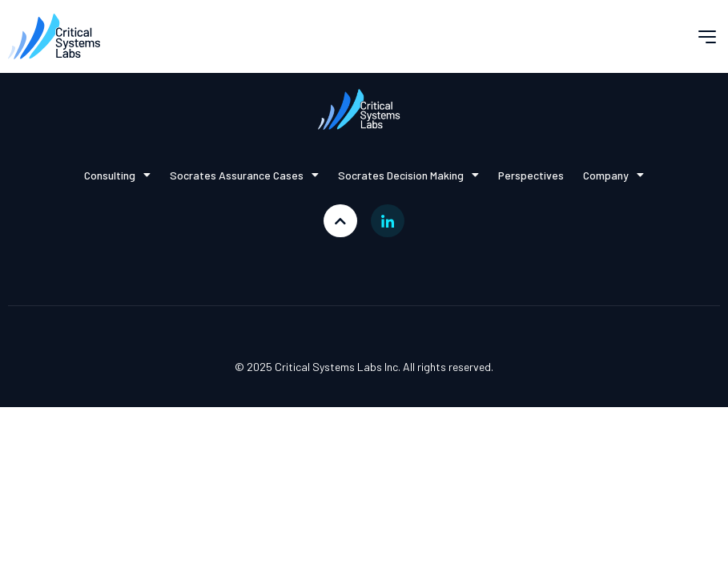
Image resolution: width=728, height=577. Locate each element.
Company (613, 175)
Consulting (117, 175)
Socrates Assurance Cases (244, 175)
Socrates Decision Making (408, 175)
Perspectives (531, 175)
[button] (707, 36)
